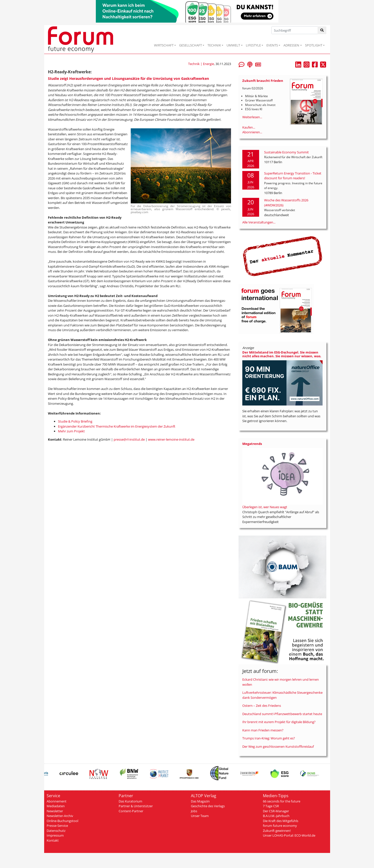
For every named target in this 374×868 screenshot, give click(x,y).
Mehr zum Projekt (71, 431)
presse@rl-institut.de (129, 439)
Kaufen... (249, 127)
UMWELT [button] (233, 45)
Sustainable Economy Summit (286, 152)
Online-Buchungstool (62, 821)
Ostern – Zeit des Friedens (262, 706)
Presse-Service (57, 826)
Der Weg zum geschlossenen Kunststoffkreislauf (278, 746)
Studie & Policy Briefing (75, 421)
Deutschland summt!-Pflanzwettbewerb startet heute (282, 714)
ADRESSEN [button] (291, 45)
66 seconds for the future (282, 801)
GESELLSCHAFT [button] (191, 45)
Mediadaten (56, 806)
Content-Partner (131, 811)
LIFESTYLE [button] (253, 45)
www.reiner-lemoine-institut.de (171, 439)
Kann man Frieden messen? (263, 730)
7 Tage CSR (271, 806)
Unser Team (200, 816)
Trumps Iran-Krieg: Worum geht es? (269, 738)
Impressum (55, 835)
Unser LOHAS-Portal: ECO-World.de (289, 835)
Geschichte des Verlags (208, 806)
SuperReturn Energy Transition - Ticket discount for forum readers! (293, 176)
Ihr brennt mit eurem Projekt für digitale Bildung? (279, 722)
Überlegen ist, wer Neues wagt (265, 507)
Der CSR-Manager (276, 811)
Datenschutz (56, 831)
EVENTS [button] (272, 45)
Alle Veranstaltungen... (259, 222)
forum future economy (280, 826)
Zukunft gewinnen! (277, 831)
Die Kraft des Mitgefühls (281, 821)
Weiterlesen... (252, 117)
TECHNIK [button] (214, 45)
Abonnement (57, 801)
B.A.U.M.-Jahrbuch (276, 816)
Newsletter (55, 811)
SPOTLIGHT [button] (314, 45)
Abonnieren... (252, 132)
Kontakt (53, 840)
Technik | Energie (201, 64)
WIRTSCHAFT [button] (164, 45)
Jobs (194, 811)
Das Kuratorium (130, 801)
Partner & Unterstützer (136, 806)
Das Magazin (200, 801)
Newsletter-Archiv (60, 816)
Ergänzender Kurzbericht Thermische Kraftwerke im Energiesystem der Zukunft (117, 426)
